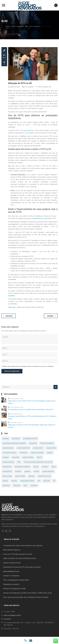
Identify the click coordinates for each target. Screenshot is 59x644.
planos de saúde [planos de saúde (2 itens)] (20, 476)
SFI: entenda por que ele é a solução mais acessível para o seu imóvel (31, 410)
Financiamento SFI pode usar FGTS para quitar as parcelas (22, 567)
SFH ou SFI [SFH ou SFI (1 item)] (47, 481)
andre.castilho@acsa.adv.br (12, 615)
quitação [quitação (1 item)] (5, 481)
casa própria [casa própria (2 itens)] (33, 443)
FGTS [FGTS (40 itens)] (19, 462)
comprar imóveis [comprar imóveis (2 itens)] (38, 448)
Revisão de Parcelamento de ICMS (14, 589)
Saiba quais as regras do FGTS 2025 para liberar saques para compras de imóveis (32, 426)
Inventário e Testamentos (11, 576)
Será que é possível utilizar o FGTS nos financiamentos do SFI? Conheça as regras (32, 417)
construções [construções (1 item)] (24, 453)
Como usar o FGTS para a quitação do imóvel (18, 554)
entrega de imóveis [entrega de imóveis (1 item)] (8, 462)
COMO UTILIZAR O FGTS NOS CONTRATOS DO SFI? (20, 558)
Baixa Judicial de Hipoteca (12, 550)
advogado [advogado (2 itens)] (6, 439)
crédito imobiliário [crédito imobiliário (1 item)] (28, 457)
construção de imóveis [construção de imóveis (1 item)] (10, 453)
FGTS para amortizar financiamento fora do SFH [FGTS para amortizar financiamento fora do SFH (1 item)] (38, 462)
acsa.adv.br (7, 619)
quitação (46, 87)
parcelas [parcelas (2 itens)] (36, 471)
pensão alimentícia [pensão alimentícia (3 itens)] (48, 471)
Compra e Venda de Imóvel (12, 563)
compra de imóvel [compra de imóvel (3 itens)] (8, 448)
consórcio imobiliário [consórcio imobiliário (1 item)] (37, 453)
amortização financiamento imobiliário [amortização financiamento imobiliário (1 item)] (14, 443)
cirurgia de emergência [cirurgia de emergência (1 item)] (47, 443)
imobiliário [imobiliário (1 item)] (45, 467)
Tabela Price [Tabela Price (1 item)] (6, 485)
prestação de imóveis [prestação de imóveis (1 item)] (44, 476)
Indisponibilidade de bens (11, 571)
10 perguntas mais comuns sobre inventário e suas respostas (23, 546)
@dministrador (15, 87)
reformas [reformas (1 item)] (14, 481)
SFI (50, 87)
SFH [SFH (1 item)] (39, 481)
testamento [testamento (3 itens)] (34, 485)
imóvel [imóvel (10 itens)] (54, 467)
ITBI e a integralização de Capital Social (16, 580)
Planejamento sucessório (11, 584)
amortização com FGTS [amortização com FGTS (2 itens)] (30, 439)
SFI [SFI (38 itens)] (54, 481)
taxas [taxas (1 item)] (25, 485)
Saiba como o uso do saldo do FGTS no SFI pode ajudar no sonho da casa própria (32, 402)
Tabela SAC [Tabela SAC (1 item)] (17, 485)
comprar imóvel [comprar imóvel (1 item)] (51, 448)
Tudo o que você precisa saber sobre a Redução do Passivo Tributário (26, 597)
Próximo (50, 316)
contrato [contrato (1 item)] (50, 453)
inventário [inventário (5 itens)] (18, 471)
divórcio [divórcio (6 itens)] (39, 457)
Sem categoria (29, 87)
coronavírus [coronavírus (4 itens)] (16, 457)
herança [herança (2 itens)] (36, 467)
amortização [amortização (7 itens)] (16, 439)
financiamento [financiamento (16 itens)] (7, 467)
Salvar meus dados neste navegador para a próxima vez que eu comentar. (28, 366)
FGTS (40, 87)
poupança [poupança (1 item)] (32, 476)
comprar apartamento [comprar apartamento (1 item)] (23, 448)
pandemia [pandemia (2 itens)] (28, 471)
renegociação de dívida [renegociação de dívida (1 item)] (27, 481)
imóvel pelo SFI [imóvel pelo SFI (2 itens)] (7, 471)
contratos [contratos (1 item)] (6, 457)
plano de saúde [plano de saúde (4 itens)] (7, 476)
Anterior (9, 316)
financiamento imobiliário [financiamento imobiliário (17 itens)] (22, 467)
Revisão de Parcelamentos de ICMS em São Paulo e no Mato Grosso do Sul (27, 593)
